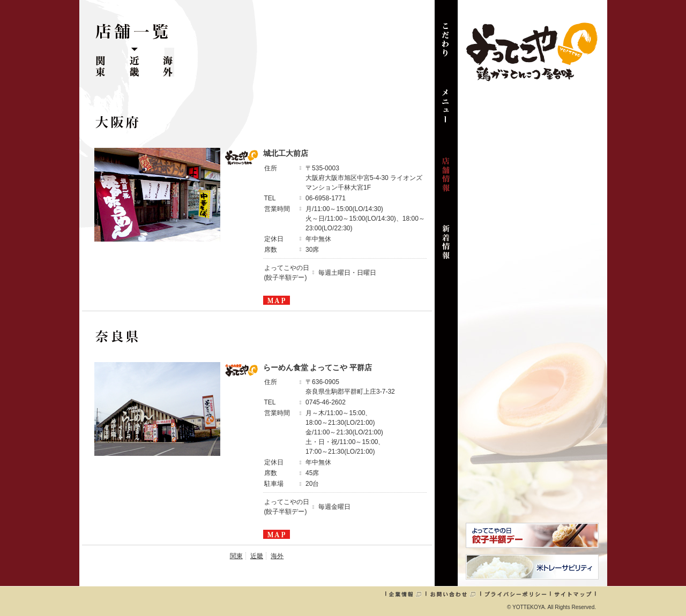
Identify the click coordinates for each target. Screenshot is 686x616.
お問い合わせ (453, 594)
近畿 (134, 62)
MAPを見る (277, 300)
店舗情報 (446, 180)
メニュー (446, 112)
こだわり (446, 45)
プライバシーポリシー (516, 594)
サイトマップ (573, 594)
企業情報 (405, 594)
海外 (168, 62)
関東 (100, 62)
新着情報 (446, 247)
